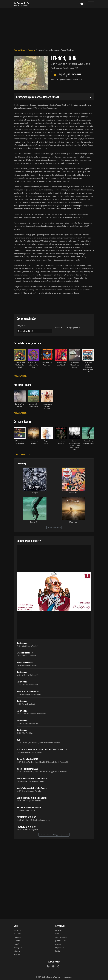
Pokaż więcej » (20, 376)
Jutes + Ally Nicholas (25, 662)
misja (57, 934)
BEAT (19, 740)
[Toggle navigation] (91, 4)
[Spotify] (53, 966)
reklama (58, 944)
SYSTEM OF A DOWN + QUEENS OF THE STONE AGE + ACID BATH (42, 749)
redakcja (58, 930)
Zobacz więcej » (21, 454)
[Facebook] (48, 966)
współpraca (60, 948)
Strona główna (19, 50)
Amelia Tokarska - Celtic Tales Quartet (32, 778)
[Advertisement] (54, 27)
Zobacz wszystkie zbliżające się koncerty (54, 835)
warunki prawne (61, 937)
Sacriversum (22, 643)
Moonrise (73, 522)
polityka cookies (61, 941)
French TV (73, 493)
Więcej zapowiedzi (54, 528)
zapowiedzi (18, 937)
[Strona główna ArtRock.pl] (22, 4)
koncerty (17, 934)
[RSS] (58, 966)
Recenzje (31, 50)
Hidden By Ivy (35, 522)
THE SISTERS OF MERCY (26, 817)
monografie (18, 948)
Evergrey (35, 493)
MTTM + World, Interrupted (28, 691)
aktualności (18, 930)
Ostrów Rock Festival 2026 (27, 759)
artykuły (17, 951)
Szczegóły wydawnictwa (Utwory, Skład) (37, 97)
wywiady (17, 954)
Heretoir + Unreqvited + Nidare (29, 807)
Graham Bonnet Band (25, 653)
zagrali (16, 944)
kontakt (58, 951)
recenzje (17, 941)
